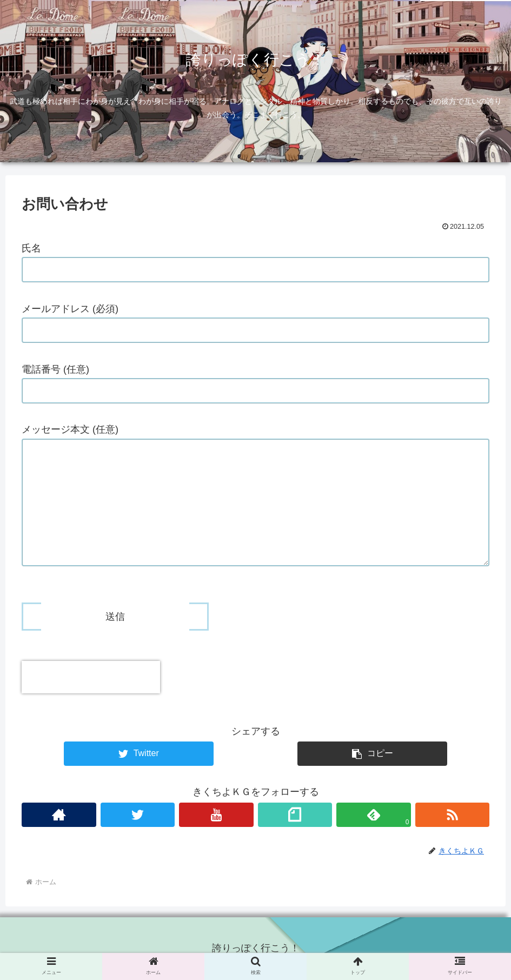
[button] (372, 754)
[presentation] (91, 677)
